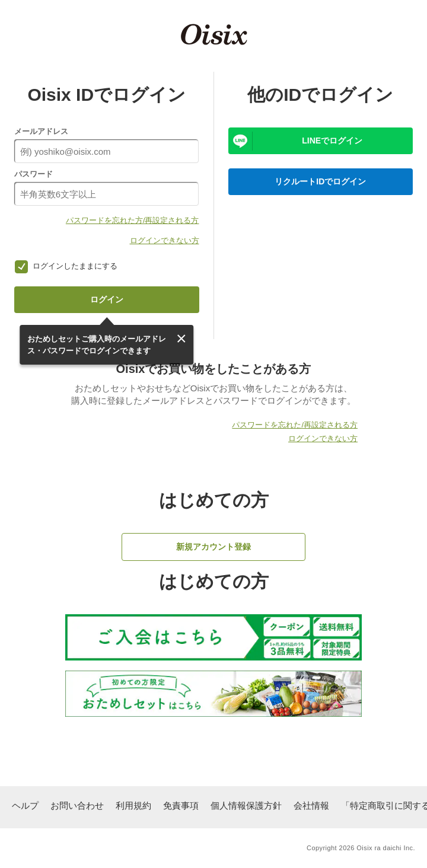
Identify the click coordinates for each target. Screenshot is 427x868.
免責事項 (181, 805)
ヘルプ (25, 805)
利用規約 (133, 805)
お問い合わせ (77, 805)
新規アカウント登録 (213, 547)
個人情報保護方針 (246, 805)
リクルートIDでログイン (320, 181)
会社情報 (311, 805)
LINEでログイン (332, 141)
